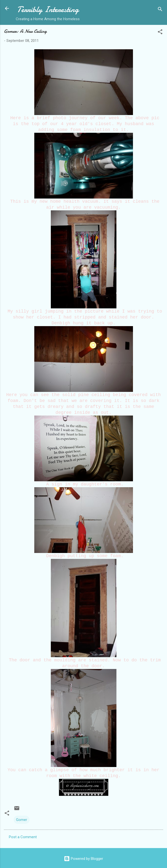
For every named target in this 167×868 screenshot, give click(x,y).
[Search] (160, 10)
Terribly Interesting (48, 9)
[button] (160, 33)
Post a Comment (23, 837)
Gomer (22, 820)
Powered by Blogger (83, 859)
